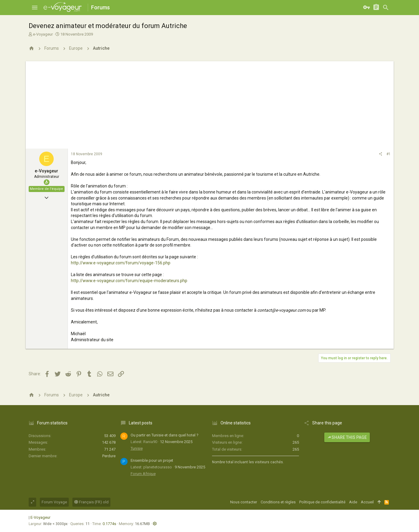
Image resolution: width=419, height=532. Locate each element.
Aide (353, 502)
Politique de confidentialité (322, 502)
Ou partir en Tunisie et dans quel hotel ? (165, 435)
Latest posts (141, 423)
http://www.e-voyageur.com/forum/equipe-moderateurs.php (129, 281)
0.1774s (109, 524)
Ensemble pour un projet (152, 460)
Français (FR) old (91, 502)
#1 (389, 154)
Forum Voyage (54, 502)
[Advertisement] (210, 103)
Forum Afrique (143, 474)
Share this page (347, 437)
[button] (35, 8)
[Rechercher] (386, 8)
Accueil (367, 502)
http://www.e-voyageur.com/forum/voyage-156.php (121, 263)
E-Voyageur (40, 517)
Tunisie (137, 448)
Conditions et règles (278, 502)
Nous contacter (244, 502)
